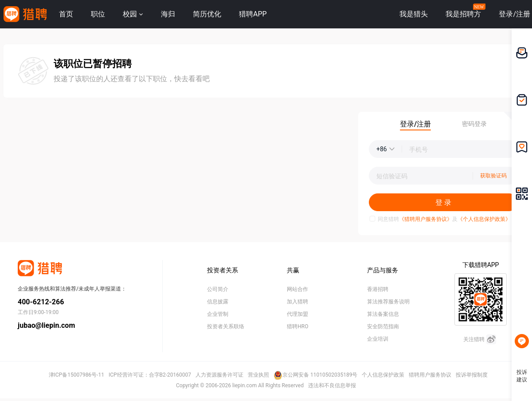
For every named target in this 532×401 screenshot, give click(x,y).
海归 (168, 14)
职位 (98, 14)
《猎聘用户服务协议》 (426, 219)
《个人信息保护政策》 (484, 219)
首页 (66, 14)
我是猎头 (414, 14)
